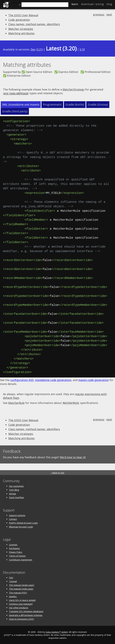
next (109, 14)
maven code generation (94, 380)
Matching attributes (21, 33)
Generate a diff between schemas (26, 615)
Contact (13, 519)
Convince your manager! (21, 603)
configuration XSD (22, 380)
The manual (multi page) (21, 588)
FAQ (11, 577)
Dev (33, 49)
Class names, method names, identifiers (34, 24)
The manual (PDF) (18, 592)
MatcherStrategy (74, 89)
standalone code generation (53, 380)
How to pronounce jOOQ (21, 619)
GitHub (13, 493)
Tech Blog (14, 489)
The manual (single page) (22, 585)
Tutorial (13, 581)
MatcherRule (16, 403)
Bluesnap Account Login (21, 526)
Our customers (16, 486)
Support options (17, 515)
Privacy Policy (16, 552)
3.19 (82, 49)
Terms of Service (17, 555)
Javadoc (13, 596)
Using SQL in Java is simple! (22, 600)
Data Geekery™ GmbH (57, 632)
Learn (75, 4)
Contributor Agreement (21, 559)
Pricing (92, 4)
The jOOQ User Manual (23, 15)
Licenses (13, 544)
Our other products (19, 607)
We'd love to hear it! (73, 457)
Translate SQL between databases (26, 611)
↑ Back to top (57, 472)
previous (99, 14)
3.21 (40, 49)
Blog (109, 4)
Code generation (19, 20)
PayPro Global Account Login (23, 522)
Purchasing (14, 548)
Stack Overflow (16, 497)
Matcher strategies (21, 29)
